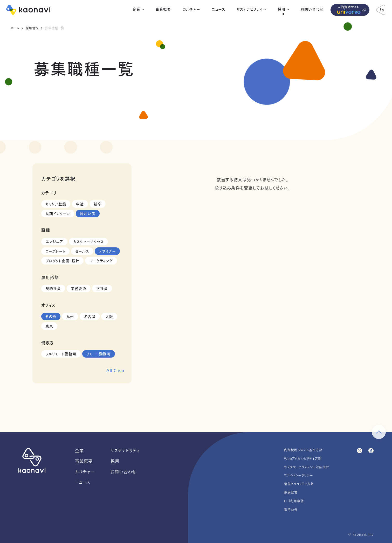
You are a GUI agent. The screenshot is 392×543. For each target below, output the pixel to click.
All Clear (116, 371)
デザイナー (107, 251)
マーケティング (101, 261)
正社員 (102, 289)
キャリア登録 (56, 204)
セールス (82, 251)
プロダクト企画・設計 (62, 261)
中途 (80, 204)
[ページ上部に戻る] (379, 432)
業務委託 (79, 289)
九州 (70, 317)
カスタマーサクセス (88, 242)
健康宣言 (291, 493)
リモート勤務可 (99, 354)
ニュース (218, 10)
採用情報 (32, 28)
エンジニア (54, 242)
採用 (281, 10)
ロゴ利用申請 (294, 501)
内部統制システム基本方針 (303, 450)
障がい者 (88, 214)
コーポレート (55, 251)
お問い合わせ (312, 10)
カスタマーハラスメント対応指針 (307, 467)
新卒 (98, 204)
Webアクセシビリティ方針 (303, 459)
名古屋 (90, 317)
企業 (136, 10)
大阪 (109, 317)
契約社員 (53, 289)
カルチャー (191, 10)
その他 (51, 317)
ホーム (15, 28)
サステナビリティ (249, 10)
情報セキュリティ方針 (299, 484)
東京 (49, 326)
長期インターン (58, 214)
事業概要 (163, 10)
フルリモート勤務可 (61, 354)
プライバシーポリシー (299, 476)
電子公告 (291, 510)
